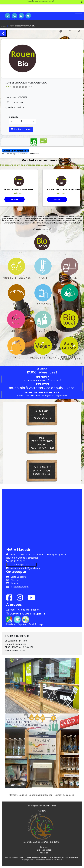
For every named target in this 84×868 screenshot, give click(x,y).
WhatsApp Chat (21, 565)
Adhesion (44, 853)
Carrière (42, 811)
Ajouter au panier (21, 129)
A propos (11, 610)
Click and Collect (44, 850)
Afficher (15, 199)
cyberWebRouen (56, 857)
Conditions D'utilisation (41, 795)
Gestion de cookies (64, 795)
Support (35, 610)
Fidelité (32, 624)
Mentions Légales (18, 795)
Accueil (4, 26)
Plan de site (23, 610)
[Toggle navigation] (79, 16)
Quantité (14, 117)
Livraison (11, 624)
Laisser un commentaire (16, 151)
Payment (22, 624)
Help (40, 624)
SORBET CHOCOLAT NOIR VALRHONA (22, 26)
